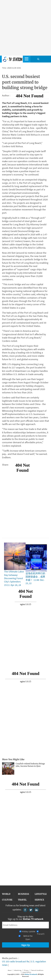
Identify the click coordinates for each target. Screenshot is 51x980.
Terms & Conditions (37, 970)
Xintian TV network (31, 974)
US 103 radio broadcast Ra (16, 961)
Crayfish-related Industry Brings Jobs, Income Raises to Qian (30, 765)
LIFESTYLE (41, 894)
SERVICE (39, 900)
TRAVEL (22, 900)
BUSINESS (24, 894)
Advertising (18, 970)
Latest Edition (27, 972)
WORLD (6, 894)
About (10, 970)
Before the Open (28, 938)
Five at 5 (41, 934)
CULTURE (7, 900)
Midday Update (28, 931)
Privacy (26, 970)
